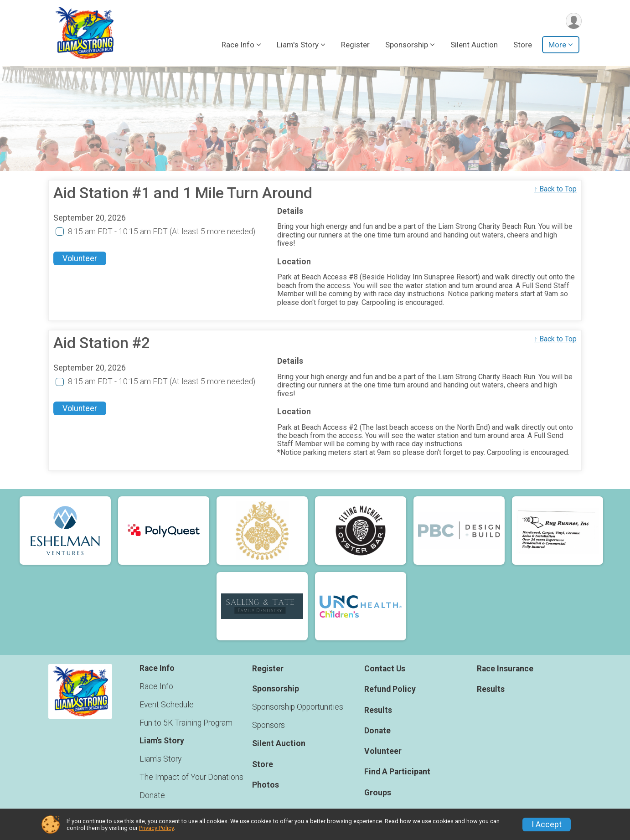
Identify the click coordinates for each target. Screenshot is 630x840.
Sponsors (269, 725)
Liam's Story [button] (298, 45)
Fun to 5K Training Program (186, 723)
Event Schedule (167, 705)
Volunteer (80, 259)
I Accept (547, 825)
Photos (266, 785)
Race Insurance (505, 669)
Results (378, 710)
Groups (378, 793)
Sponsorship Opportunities (298, 707)
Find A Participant (397, 772)
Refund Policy (390, 690)
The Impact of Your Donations (191, 777)
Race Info (156, 686)
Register (355, 45)
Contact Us (385, 669)
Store (523, 45)
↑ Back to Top (555, 189)
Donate (152, 795)
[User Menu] (573, 21)
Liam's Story (160, 759)
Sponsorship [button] (407, 45)
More (557, 45)
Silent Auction (474, 45)
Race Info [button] (238, 45)
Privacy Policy (156, 828)
